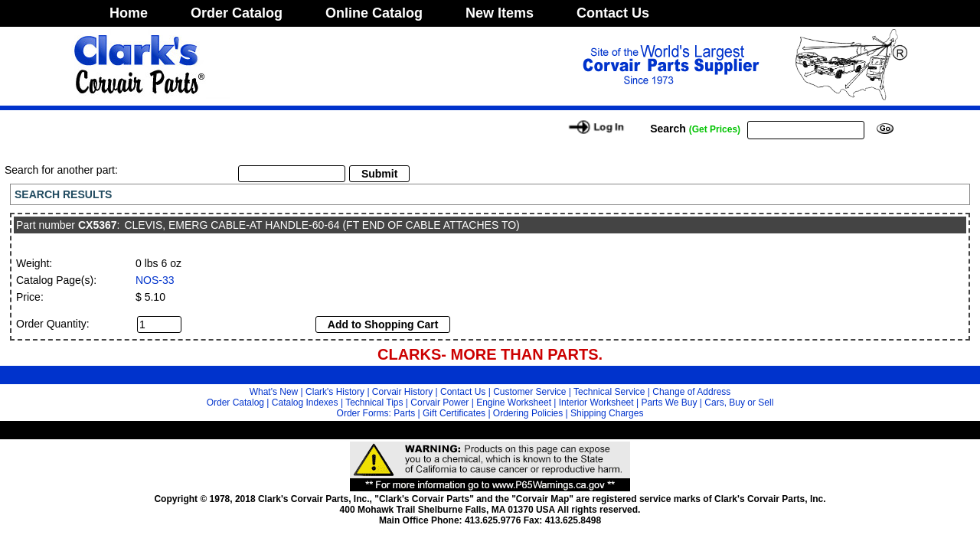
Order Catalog (237, 13)
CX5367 (98, 225)
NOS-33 (155, 280)
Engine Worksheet (514, 403)
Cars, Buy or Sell (739, 403)
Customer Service (529, 392)
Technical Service (609, 392)
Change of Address (691, 392)
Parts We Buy (669, 403)
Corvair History (402, 392)
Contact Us (613, 13)
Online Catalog (374, 13)
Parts (404, 413)
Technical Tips (374, 403)
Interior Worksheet (596, 403)
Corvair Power (439, 403)
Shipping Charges (607, 413)
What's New (274, 392)
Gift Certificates (454, 413)
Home (129, 13)
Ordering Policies (528, 413)
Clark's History (335, 392)
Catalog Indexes (305, 403)
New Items (500, 13)
